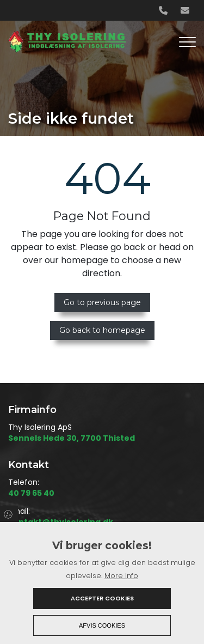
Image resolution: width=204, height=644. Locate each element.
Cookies (9, 514)
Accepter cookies (102, 598)
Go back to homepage (102, 330)
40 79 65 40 (31, 494)
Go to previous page (102, 302)
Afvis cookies (102, 625)
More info (121, 576)
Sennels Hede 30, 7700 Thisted (72, 439)
